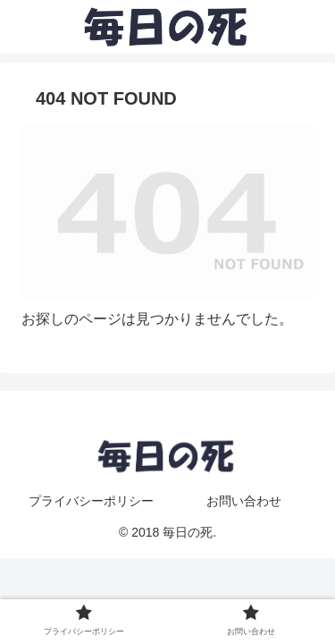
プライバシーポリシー (91, 501)
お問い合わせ (244, 501)
